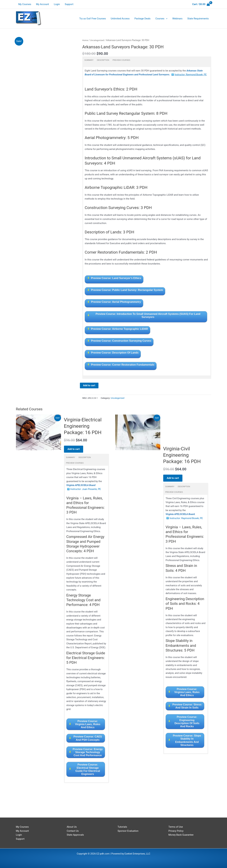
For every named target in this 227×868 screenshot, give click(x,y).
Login (57, 4)
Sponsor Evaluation (128, 831)
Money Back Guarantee (181, 835)
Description (103, 60)
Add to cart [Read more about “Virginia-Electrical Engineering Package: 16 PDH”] (75, 449)
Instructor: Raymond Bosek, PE (191, 75)
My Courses (25, 4)
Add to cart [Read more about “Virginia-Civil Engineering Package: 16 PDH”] (174, 480)
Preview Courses (121, 60)
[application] (166, 19)
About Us (72, 827)
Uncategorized (98, 40)
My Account (43, 4)
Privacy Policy (176, 831)
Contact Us (73, 831)
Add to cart (89, 385)
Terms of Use (176, 827)
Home (85, 40)
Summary (89, 60)
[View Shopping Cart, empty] (201, 4)
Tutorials (122, 827)
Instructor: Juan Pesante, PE (86, 490)
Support (69, 4)
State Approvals (75, 835)
